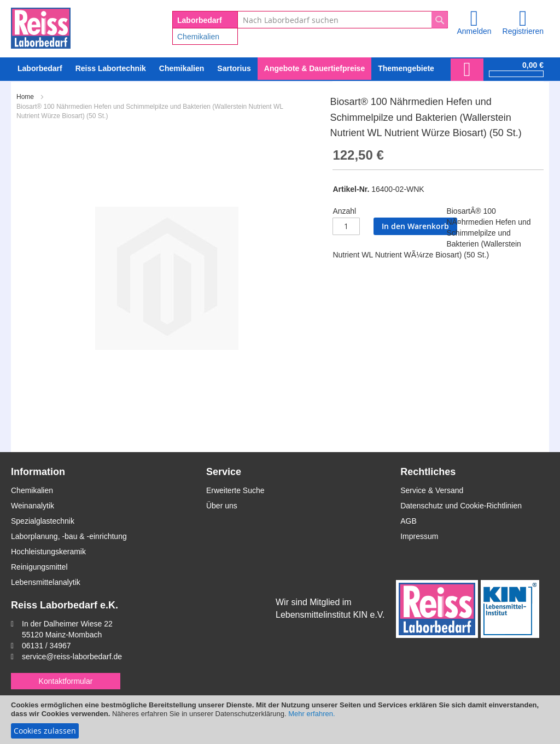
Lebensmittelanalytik (46, 582)
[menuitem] (182, 69)
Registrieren (523, 31)
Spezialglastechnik (43, 521)
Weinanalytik (33, 506)
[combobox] (343, 20)
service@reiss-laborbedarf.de (72, 657)
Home (25, 97)
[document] (280, 720)
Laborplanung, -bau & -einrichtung (69, 536)
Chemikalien (198, 37)
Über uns (222, 506)
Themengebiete (406, 68)
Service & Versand (432, 490)
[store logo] (41, 26)
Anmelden (474, 31)
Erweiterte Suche (235, 490)
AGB (409, 521)
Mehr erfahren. (311, 714)
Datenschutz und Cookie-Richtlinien (461, 506)
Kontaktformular (66, 681)
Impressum (419, 536)
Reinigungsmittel (39, 567)
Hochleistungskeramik (48, 552)
